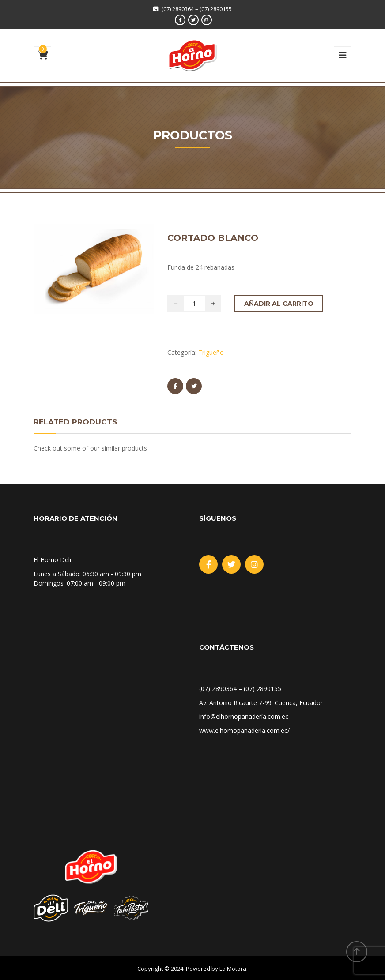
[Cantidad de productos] (194, 303)
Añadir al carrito (279, 304)
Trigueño (211, 352)
